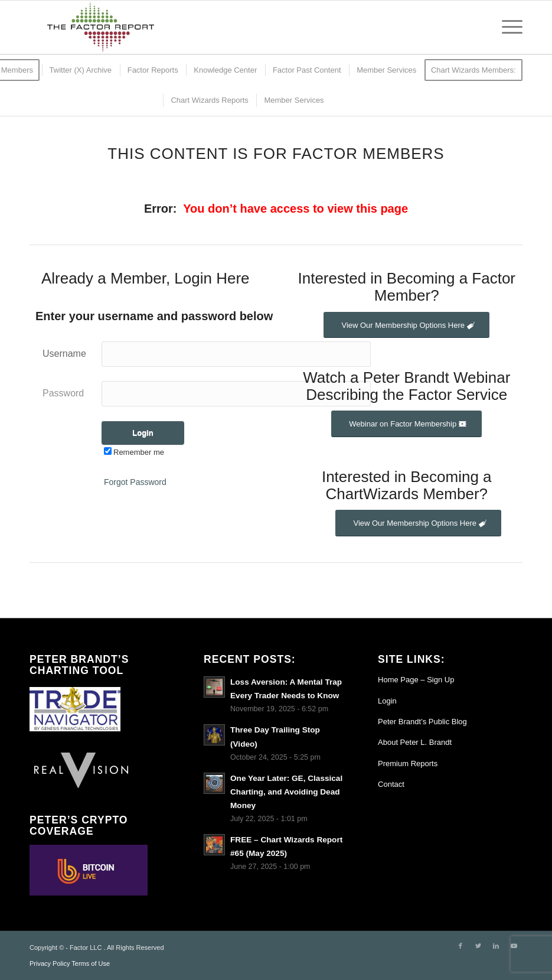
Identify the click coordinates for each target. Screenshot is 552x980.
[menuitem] (80, 70)
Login (387, 701)
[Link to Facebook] (460, 946)
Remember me (134, 452)
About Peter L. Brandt (415, 742)
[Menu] (506, 27)
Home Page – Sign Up (416, 680)
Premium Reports (408, 764)
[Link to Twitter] (478, 946)
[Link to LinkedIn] (496, 946)
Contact (391, 784)
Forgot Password (135, 482)
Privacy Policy (50, 963)
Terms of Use (91, 963)
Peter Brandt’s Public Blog (422, 722)
